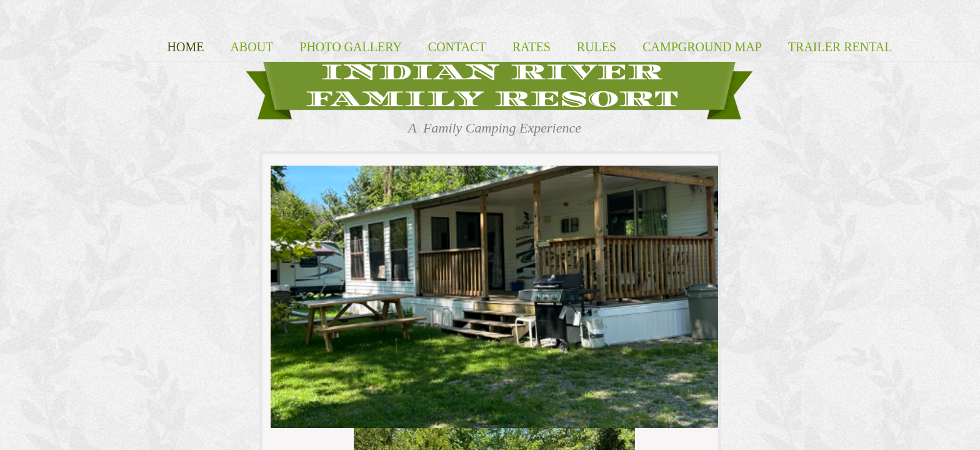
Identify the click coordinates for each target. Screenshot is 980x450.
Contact (457, 47)
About (252, 47)
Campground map (702, 47)
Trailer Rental (840, 47)
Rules (597, 47)
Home (186, 47)
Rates (532, 47)
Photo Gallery (351, 47)
